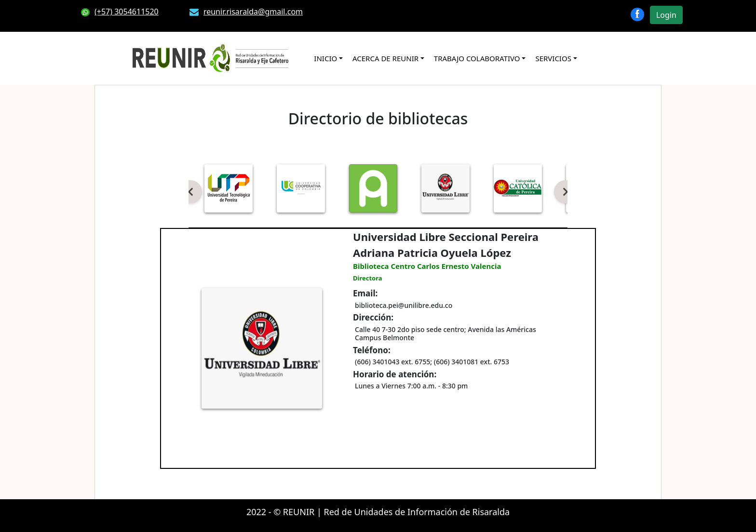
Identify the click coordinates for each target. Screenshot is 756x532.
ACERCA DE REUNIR (385, 58)
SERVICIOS (553, 58)
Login (666, 15)
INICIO (325, 58)
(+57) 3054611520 (120, 12)
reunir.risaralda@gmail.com (246, 12)
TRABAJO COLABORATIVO (477, 58)
